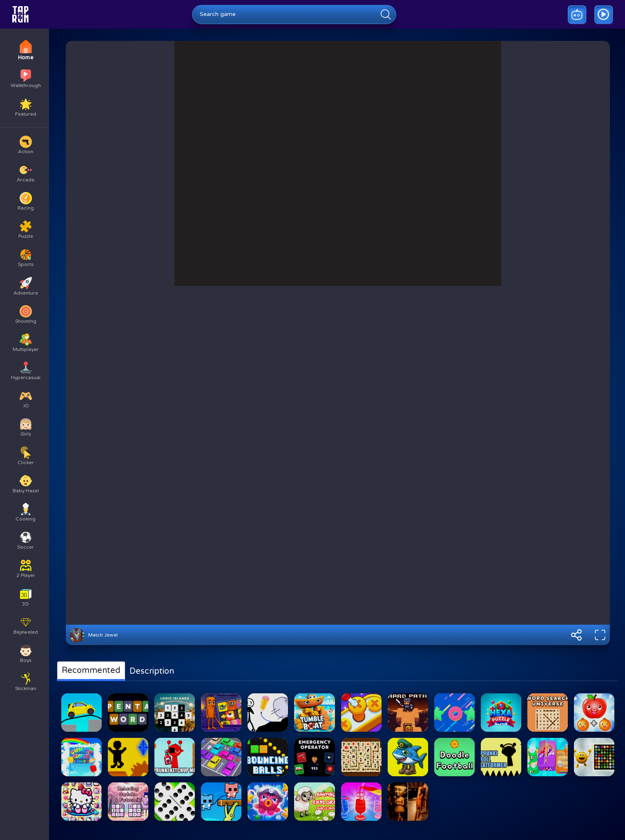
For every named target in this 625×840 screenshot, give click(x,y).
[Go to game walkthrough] (604, 15)
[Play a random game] (577, 15)
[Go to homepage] (20, 14)
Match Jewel (103, 635)
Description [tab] (152, 671)
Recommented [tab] (91, 670)
